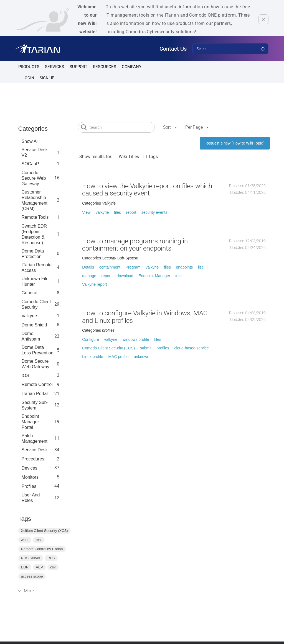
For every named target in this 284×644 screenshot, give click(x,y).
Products (29, 67)
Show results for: (96, 157)
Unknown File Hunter (35, 281)
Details (88, 267)
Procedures (33, 459)
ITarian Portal (35, 394)
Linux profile (93, 357)
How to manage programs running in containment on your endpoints (135, 245)
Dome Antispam (31, 336)
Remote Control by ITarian (42, 549)
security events (154, 212)
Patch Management (35, 438)
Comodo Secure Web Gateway (34, 178)
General (30, 293)
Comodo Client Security (36, 304)
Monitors (30, 477)
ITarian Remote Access (37, 268)
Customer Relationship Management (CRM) (35, 200)
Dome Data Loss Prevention (38, 350)
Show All (30, 141)
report (131, 212)
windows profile (136, 339)
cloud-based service (192, 348)
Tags (153, 157)
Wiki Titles (129, 157)
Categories (33, 129)
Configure (91, 339)
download (125, 276)
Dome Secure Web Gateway (35, 364)
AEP (39, 567)
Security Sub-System (35, 405)
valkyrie (102, 212)
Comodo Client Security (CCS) (108, 348)
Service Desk (35, 450)
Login (28, 78)
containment (110, 267)
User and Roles (31, 498)
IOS (26, 376)
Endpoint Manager (154, 276)
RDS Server (31, 558)
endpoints (185, 267)
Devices (30, 468)
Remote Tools (35, 217)
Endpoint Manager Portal (30, 422)
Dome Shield (34, 325)
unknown (141, 357)
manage (89, 276)
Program (133, 267)
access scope (32, 576)
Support (78, 67)
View (86, 212)
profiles (29, 486)
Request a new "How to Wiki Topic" (235, 143)
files (117, 212)
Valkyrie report (94, 284)
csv (53, 567)
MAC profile (118, 357)
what (25, 540)
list (200, 267)
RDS (51, 558)
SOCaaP (30, 164)
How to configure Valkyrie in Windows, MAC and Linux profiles (145, 317)
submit (146, 348)
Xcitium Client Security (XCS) (45, 531)
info (178, 276)
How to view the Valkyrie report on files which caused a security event (147, 190)
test (39, 540)
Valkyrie (29, 316)
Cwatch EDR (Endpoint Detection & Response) (34, 234)
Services (54, 67)
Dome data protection (33, 254)
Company (132, 67)
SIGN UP (47, 78)
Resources (105, 67)
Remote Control (37, 384)
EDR (25, 567)
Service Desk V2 (35, 152)
